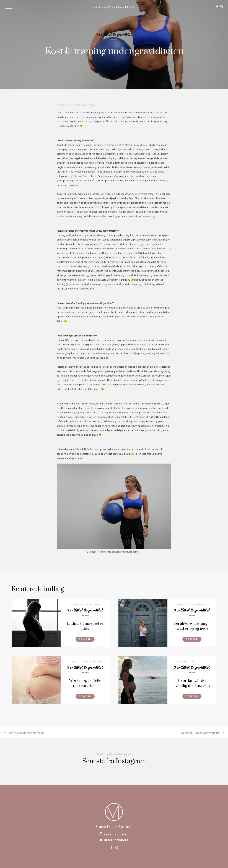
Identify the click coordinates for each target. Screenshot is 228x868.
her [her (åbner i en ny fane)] (78, 117)
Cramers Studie (145, 317)
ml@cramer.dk (116, 840)
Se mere (85, 639)
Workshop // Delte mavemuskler (200, 733)
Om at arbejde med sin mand (26, 733)
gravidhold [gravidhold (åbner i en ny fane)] (141, 145)
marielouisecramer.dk (114, 7)
